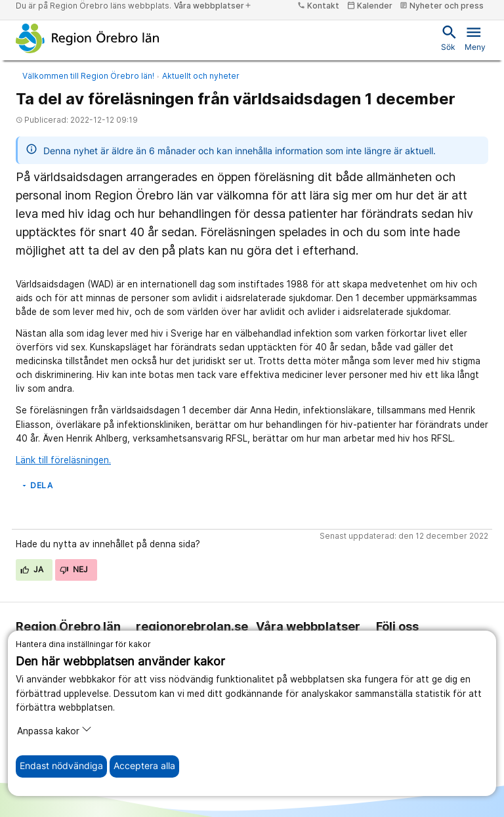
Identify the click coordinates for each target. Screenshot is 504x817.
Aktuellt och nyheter (201, 76)
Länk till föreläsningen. (63, 460)
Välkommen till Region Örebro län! (88, 76)
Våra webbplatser (213, 6)
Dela (36, 485)
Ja (32, 569)
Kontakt (318, 6)
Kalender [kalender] (370, 6)
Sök (448, 37)
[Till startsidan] (88, 38)
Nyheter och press (442, 6)
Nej (74, 569)
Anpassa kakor (54, 730)
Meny (475, 37)
